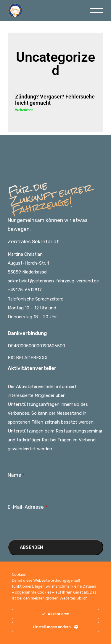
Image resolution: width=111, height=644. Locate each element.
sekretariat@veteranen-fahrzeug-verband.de (53, 281)
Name (16, 475)
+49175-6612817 (25, 290)
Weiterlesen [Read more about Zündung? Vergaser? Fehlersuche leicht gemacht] (24, 110)
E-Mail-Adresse (28, 507)
